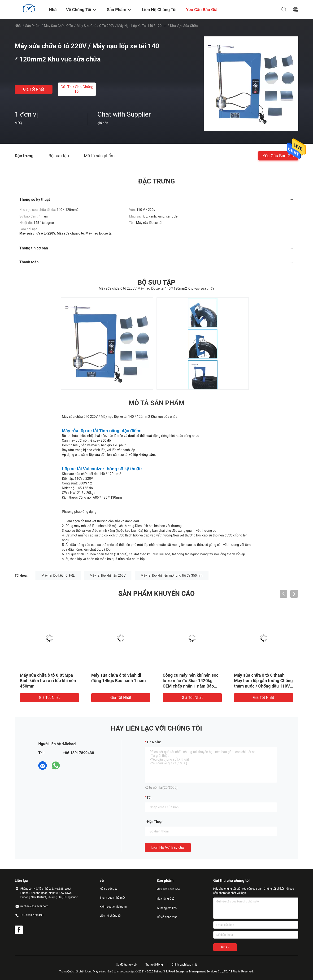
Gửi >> (225, 947)
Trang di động (154, 965)
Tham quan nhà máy (113, 898)
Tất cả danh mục (167, 917)
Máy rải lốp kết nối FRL (58, 575)
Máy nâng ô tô (165, 899)
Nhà (18, 26)
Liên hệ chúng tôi (111, 916)
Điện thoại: (155, 822)
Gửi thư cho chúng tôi (77, 89)
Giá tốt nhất (34, 89)
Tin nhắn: (154, 742)
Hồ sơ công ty (108, 889)
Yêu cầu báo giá (278, 155)
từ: (149, 797)
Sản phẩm (33, 26)
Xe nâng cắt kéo (167, 908)
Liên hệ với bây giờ (168, 847)
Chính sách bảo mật (184, 965)
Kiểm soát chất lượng (113, 907)
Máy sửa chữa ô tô (59, 26)
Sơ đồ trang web (126, 965)
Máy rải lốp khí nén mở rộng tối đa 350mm (172, 575)
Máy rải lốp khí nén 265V (108, 575)
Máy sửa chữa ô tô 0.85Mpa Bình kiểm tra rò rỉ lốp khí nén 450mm (48, 681)
